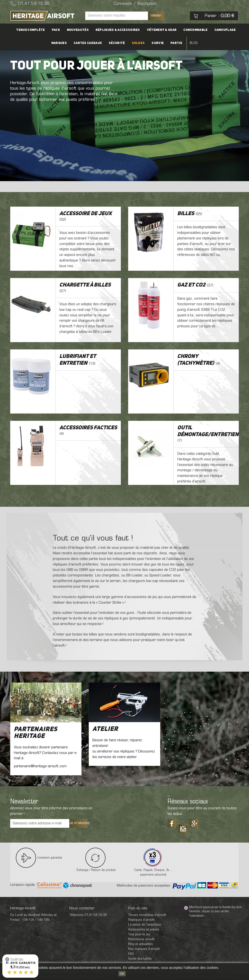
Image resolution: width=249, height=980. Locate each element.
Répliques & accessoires (118, 30)
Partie (176, 43)
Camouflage (225, 30)
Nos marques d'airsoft (144, 949)
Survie (158, 43)
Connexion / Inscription (135, 4)
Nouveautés (78, 30)
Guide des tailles (140, 959)
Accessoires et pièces (144, 930)
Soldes (138, 43)
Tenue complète (30, 30)
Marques (59, 43)
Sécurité (117, 43)
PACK (56, 30)
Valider (156, 16)
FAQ (131, 954)
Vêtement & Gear (162, 30)
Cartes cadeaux (88, 43)
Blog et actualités (141, 944)
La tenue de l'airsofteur (145, 925)
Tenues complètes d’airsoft (147, 915)
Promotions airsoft (141, 939)
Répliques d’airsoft (141, 920)
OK (122, 974)
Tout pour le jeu (139, 934)
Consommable (195, 30)
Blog (194, 43)
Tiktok (183, 827)
